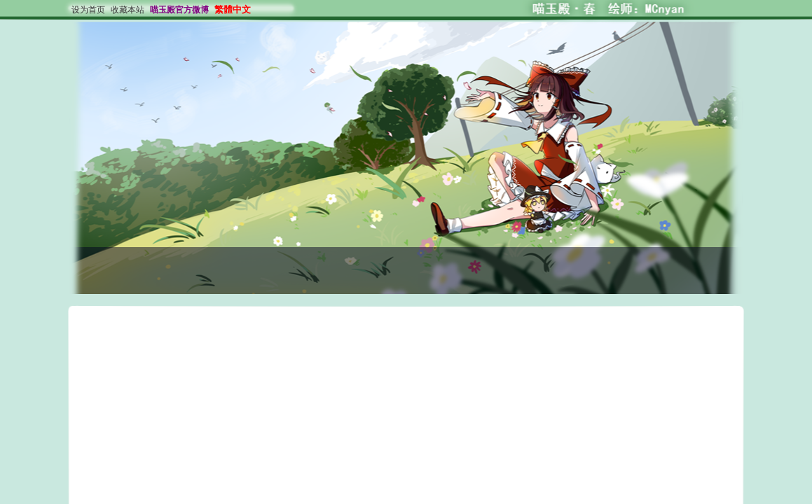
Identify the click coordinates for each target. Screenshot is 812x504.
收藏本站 (128, 10)
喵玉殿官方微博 (179, 10)
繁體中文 (233, 9)
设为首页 (88, 10)
